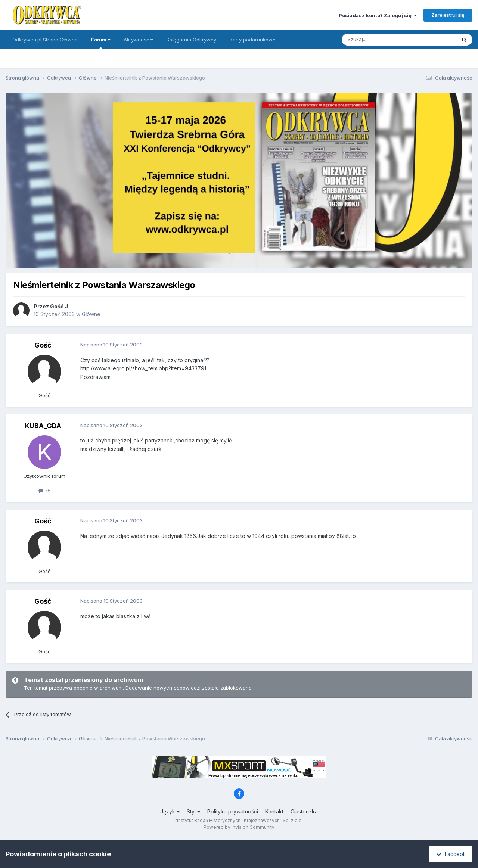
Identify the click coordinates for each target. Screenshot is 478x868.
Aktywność (138, 40)
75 (45, 491)
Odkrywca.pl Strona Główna (45, 40)
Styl (193, 811)
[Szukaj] (380, 40)
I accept (451, 854)
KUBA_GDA (43, 426)
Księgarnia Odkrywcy (191, 40)
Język (170, 811)
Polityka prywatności (233, 811)
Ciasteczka (304, 811)
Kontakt (274, 811)
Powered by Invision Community (239, 827)
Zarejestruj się (448, 15)
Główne (91, 314)
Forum (101, 43)
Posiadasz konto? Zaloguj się (378, 15)
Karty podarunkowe (253, 40)
